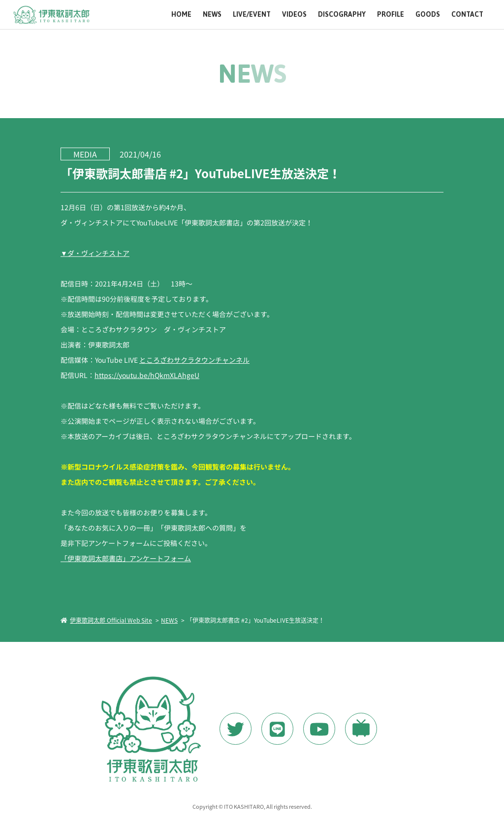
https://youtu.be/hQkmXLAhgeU (147, 375)
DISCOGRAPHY (342, 15)
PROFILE (391, 15)
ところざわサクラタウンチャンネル (194, 359)
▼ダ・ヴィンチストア (95, 253)
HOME (181, 15)
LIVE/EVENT (252, 15)
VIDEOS (294, 15)
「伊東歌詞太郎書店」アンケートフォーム (126, 558)
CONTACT (467, 15)
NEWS (212, 15)
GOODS (428, 15)
